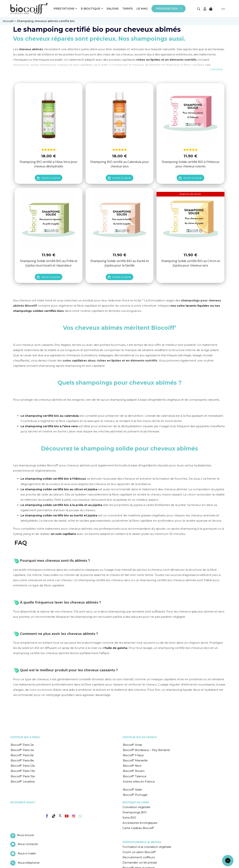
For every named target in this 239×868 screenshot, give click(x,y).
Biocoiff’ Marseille (135, 760)
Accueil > (10, 21)
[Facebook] (47, 815)
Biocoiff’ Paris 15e (23, 776)
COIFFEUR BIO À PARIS (25, 737)
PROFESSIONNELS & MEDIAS (142, 842)
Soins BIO (129, 818)
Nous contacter (28, 844)
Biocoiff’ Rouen (134, 771)
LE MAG (142, 8)
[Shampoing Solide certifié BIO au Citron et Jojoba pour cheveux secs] (190, 220)
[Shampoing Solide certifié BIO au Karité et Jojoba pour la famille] (119, 220)
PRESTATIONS (65, 8)
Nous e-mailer (27, 853)
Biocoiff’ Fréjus (133, 755)
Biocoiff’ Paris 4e (22, 750)
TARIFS (128, 8)
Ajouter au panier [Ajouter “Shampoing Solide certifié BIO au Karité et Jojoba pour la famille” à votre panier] (122, 277)
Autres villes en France (139, 781)
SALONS (113, 8)
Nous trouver (26, 835)
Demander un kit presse (140, 862)
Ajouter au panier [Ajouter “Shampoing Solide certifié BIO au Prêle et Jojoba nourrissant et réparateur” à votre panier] (51, 277)
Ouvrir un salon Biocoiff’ (139, 852)
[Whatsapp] (80, 816)
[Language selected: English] (221, 9)
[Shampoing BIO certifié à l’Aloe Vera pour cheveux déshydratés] (49, 115)
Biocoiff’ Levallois (23, 781)
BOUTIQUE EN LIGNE (136, 802)
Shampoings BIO (135, 812)
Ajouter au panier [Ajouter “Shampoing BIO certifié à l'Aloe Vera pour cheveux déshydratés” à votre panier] (51, 178)
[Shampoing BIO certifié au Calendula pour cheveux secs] (119, 115)
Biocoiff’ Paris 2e (22, 745)
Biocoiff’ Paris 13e (23, 771)
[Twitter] (60, 816)
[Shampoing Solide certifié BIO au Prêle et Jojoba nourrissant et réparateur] (49, 220)
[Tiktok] (54, 816)
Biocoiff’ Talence (135, 776)
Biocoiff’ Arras (132, 745)
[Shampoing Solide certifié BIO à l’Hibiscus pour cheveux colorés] (190, 115)
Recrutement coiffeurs (139, 857)
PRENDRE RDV (167, 8)
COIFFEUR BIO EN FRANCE (140, 737)
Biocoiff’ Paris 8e (22, 760)
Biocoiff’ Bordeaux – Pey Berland (146, 750)
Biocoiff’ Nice (132, 766)
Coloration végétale (136, 807)
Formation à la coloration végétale (147, 847)
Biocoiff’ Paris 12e (23, 766)
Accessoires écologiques (140, 823)
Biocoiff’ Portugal (135, 795)
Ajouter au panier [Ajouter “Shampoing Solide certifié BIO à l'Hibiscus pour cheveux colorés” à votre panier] (193, 178)
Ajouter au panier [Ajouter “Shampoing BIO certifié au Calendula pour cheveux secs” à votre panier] (122, 178)
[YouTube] (67, 816)
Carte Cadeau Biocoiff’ (138, 828)
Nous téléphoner (29, 863)
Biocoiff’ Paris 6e (22, 755)
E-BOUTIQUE (92, 8)
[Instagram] (74, 815)
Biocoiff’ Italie (132, 790)
